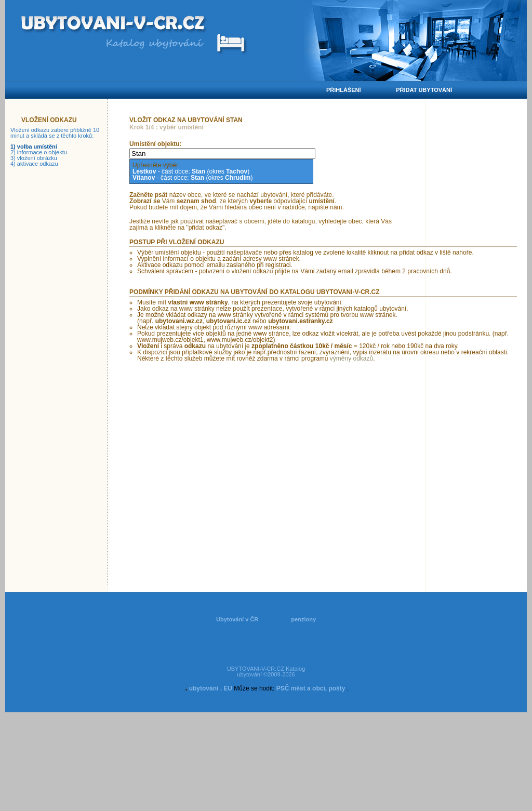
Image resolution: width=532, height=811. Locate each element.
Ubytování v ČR (237, 619)
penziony (303, 619)
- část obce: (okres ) (191, 171)
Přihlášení (344, 90)
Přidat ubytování (424, 90)
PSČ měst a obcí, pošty (311, 688)
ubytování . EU (211, 688)
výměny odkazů (351, 358)
